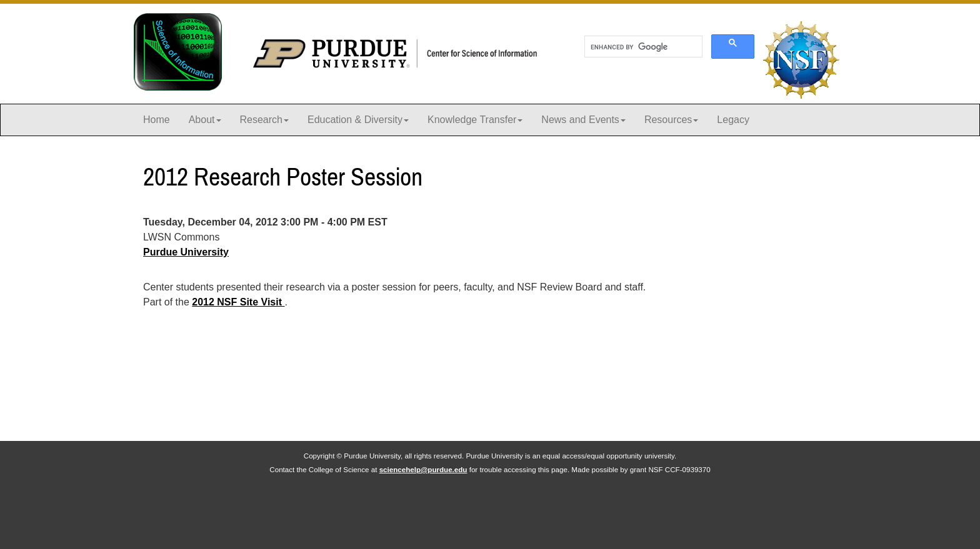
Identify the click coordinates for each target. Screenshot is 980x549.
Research (264, 120)
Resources (671, 120)
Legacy (733, 120)
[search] (642, 47)
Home (157, 120)
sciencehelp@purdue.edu (423, 469)
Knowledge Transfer (475, 120)
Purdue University (186, 252)
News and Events (583, 120)
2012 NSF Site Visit (238, 302)
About (205, 120)
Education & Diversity (358, 120)
